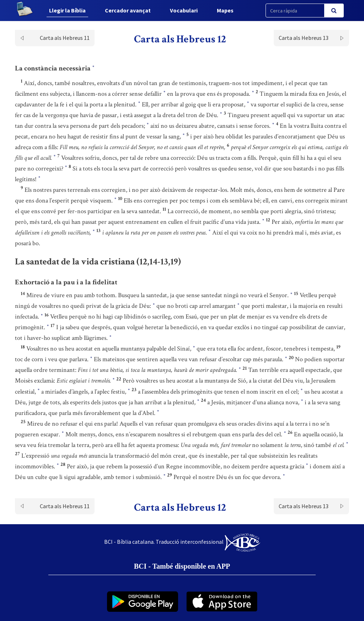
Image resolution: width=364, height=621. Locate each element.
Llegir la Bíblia (67, 10)
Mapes (225, 10)
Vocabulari (184, 10)
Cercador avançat (128, 10)
